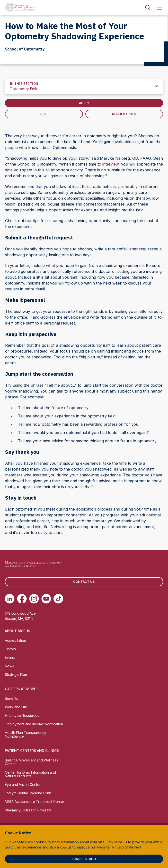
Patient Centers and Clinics (32, 751)
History (10, 649)
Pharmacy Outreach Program (28, 810)
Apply (84, 103)
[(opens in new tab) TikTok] (58, 599)
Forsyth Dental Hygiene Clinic (28, 793)
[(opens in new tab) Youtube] (46, 599)
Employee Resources (22, 715)
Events (10, 657)
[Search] (148, 7)
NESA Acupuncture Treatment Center (35, 802)
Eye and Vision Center (23, 784)
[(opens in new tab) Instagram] (34, 599)
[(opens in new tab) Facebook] (22, 599)
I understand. (84, 859)
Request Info (124, 114)
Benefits (11, 698)
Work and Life (16, 707)
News (9, 666)
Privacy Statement (127, 847)
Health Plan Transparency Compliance (26, 734)
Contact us (84, 582)
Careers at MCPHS (22, 689)
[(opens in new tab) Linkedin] (10, 599)
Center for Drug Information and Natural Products (30, 774)
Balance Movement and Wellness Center (31, 762)
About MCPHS (18, 631)
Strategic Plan (16, 675)
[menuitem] (148, 7)
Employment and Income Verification (34, 724)
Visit (44, 114)
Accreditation (15, 640)
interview (111, 164)
